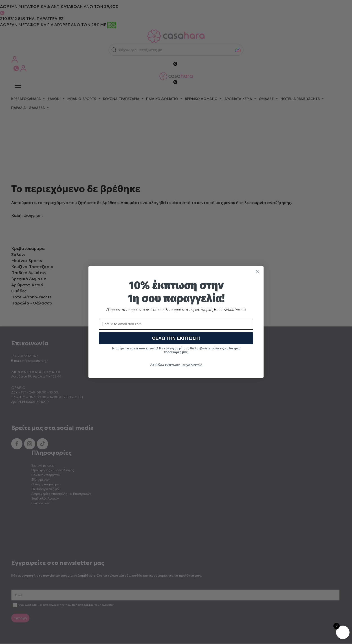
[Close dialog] (258, 272)
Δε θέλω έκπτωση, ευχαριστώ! (176, 365)
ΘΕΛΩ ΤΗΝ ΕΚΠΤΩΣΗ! (176, 338)
